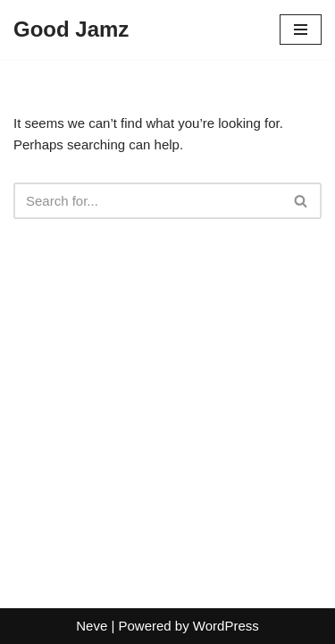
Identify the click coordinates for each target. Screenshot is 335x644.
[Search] (147, 201)
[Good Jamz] (71, 30)
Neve (92, 626)
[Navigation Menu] (301, 30)
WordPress (226, 626)
